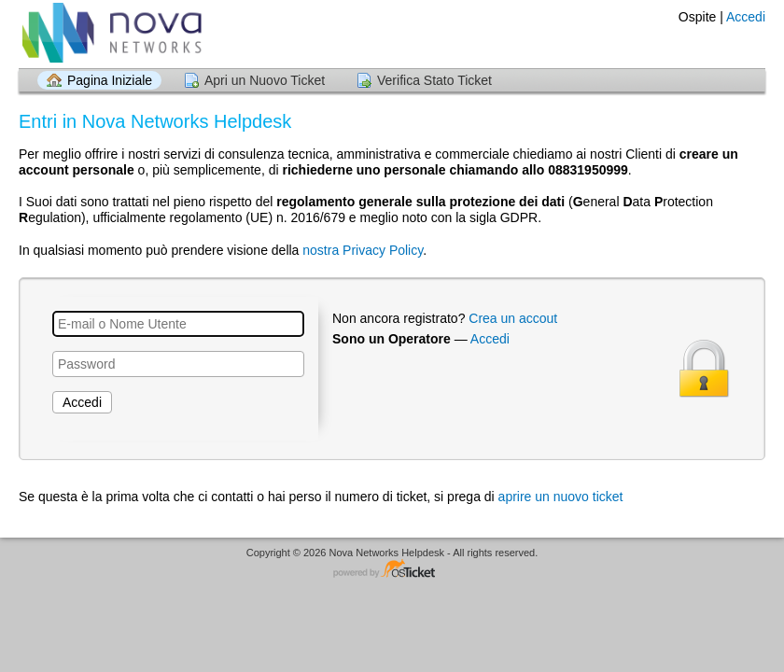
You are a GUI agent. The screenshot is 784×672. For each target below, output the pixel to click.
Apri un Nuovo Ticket (265, 80)
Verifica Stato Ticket (434, 80)
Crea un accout (513, 318)
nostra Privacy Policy (363, 250)
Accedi (746, 17)
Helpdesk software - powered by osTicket (392, 570)
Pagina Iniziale (110, 80)
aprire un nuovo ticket (561, 497)
